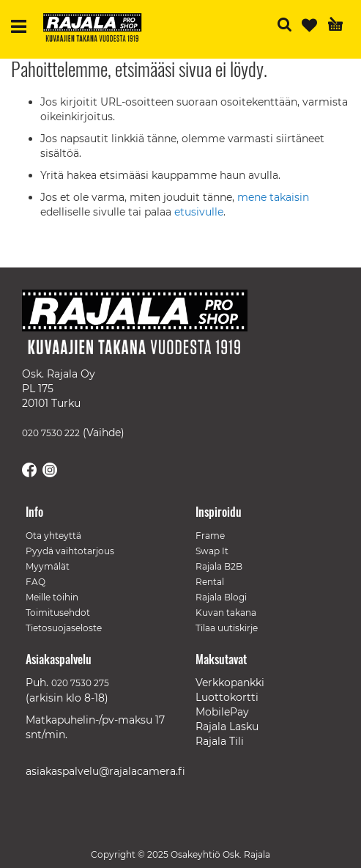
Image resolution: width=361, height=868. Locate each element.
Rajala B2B (219, 566)
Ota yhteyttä (53, 536)
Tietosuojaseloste (64, 628)
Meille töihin (52, 597)
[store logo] (98, 29)
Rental (210, 582)
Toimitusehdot (58, 613)
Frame (210, 536)
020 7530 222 (51, 433)
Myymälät (48, 566)
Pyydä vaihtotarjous (70, 551)
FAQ (36, 582)
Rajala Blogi (221, 597)
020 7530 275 (80, 683)
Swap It (212, 551)
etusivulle (199, 212)
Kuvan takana (226, 613)
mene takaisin (273, 197)
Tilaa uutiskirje (227, 628)
